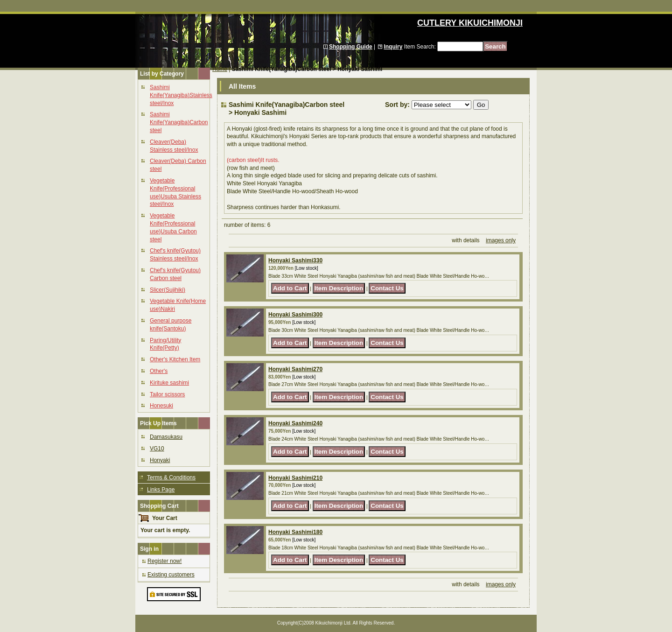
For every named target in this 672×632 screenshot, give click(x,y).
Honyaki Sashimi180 (295, 532)
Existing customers (171, 575)
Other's (159, 371)
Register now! (164, 561)
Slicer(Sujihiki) (168, 290)
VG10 (157, 449)
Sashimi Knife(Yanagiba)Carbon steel (179, 122)
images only (501, 240)
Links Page (161, 490)
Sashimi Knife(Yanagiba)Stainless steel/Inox (181, 95)
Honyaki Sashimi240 (295, 423)
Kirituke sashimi (169, 383)
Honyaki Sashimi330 (295, 260)
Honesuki (161, 406)
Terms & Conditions (171, 478)
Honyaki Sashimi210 (295, 478)
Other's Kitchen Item (175, 359)
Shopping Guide (351, 47)
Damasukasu (166, 437)
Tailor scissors (167, 394)
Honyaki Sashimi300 (295, 315)
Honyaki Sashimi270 (295, 369)
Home (220, 69)
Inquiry (393, 47)
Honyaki (160, 460)
